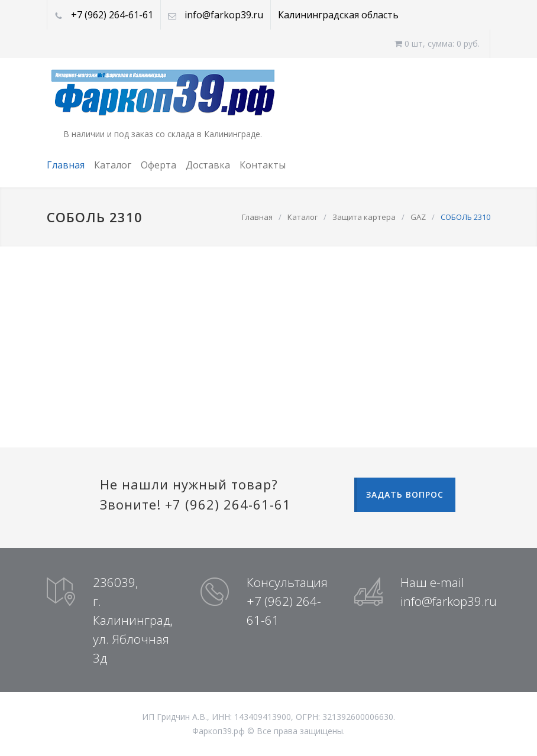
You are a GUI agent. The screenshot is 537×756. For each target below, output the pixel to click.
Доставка (208, 165)
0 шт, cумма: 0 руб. (437, 43)
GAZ (418, 217)
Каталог (113, 165)
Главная (66, 165)
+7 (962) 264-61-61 (112, 15)
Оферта (158, 165)
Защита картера (364, 217)
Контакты (263, 165)
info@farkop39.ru (224, 15)
